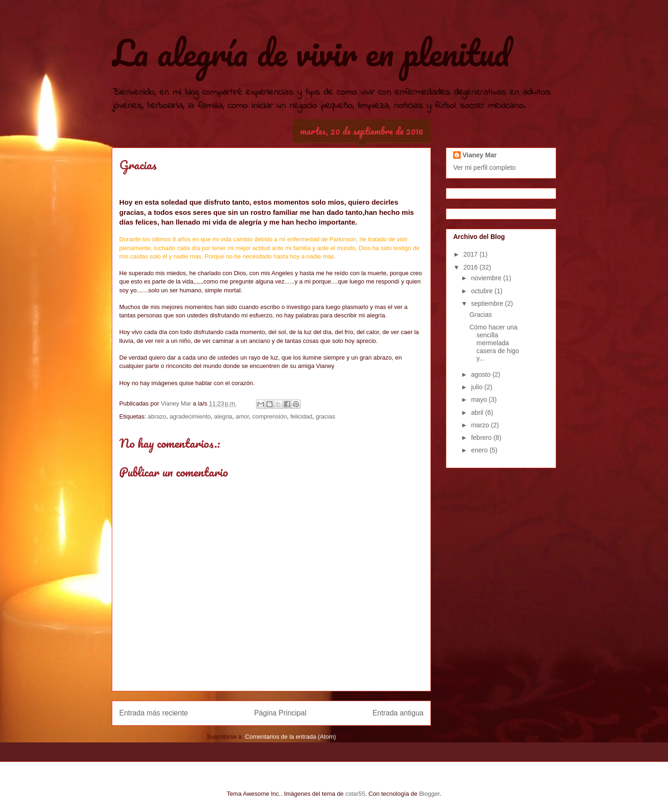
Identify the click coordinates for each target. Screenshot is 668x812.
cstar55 (355, 794)
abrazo (157, 416)
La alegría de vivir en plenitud (311, 53)
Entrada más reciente (154, 713)
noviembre (487, 278)
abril (478, 412)
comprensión (270, 416)
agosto (482, 374)
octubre (483, 291)
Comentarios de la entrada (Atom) (290, 737)
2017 (472, 254)
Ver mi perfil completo (485, 168)
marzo (481, 425)
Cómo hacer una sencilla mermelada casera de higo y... (494, 343)
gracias (326, 416)
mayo (480, 400)
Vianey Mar (480, 155)
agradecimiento (190, 416)
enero (480, 450)
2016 (472, 267)
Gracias (481, 315)
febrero (482, 438)
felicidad (302, 416)
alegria (223, 416)
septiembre (488, 303)
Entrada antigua (398, 713)
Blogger (429, 794)
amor (242, 416)
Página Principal (280, 713)
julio (478, 387)
